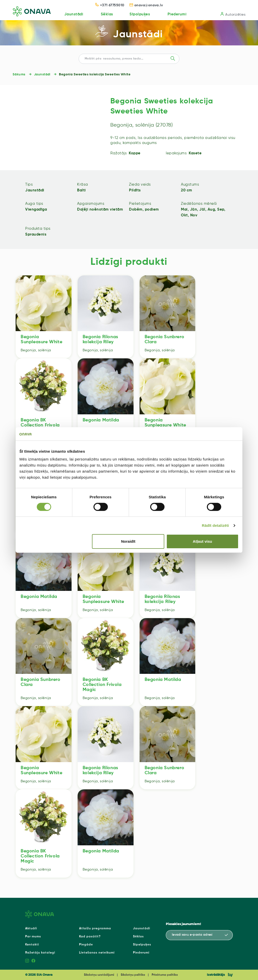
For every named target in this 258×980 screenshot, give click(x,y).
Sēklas (106, 14)
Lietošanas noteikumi (97, 953)
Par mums (33, 937)
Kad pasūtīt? (90, 937)
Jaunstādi (73, 14)
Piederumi (177, 14)
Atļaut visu (202, 541)
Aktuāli (31, 929)
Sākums (19, 75)
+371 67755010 (110, 5)
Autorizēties (233, 14)
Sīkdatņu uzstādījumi (99, 975)
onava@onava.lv (146, 5)
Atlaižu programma (95, 929)
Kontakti (32, 945)
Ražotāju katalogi (40, 953)
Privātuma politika (165, 975)
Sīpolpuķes (139, 14)
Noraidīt (128, 541)
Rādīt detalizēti (215, 525)
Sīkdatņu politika (133, 975)
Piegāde (86, 945)
